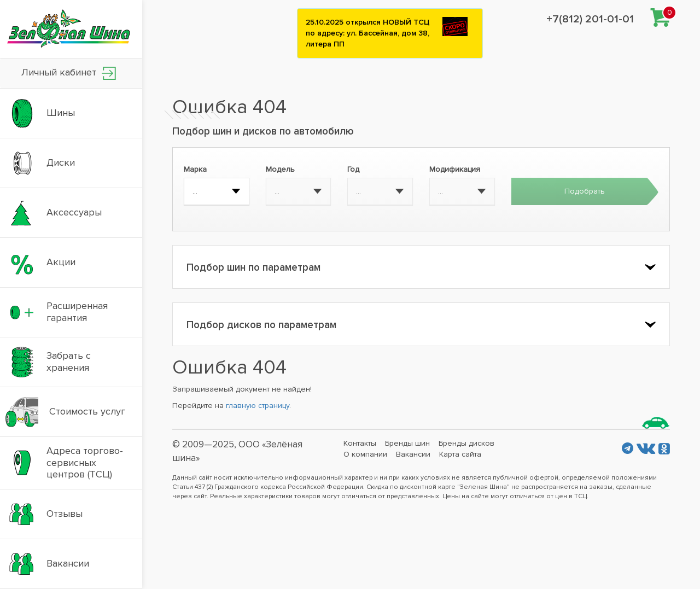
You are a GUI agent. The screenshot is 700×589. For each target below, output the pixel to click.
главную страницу (258, 406)
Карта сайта (460, 454)
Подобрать (585, 191)
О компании (365, 454)
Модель (280, 169)
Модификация (455, 169)
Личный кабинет (69, 73)
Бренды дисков (466, 443)
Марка (195, 169)
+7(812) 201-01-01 (590, 19)
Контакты (360, 443)
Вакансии (413, 454)
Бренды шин (407, 443)
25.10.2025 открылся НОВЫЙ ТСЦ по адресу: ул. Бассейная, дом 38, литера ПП (368, 33)
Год (353, 169)
